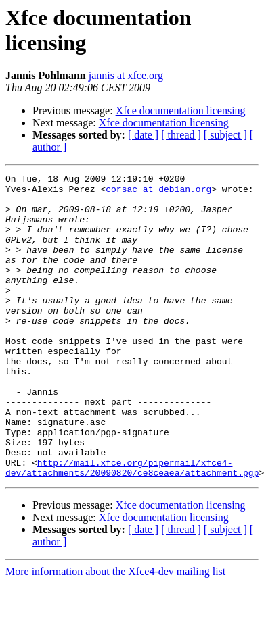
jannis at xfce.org (126, 75)
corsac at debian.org (158, 193)
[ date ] (143, 135)
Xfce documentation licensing (181, 110)
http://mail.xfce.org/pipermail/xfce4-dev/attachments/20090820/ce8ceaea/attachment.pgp (132, 527)
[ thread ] (181, 135)
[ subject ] (225, 135)
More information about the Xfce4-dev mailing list (115, 632)
